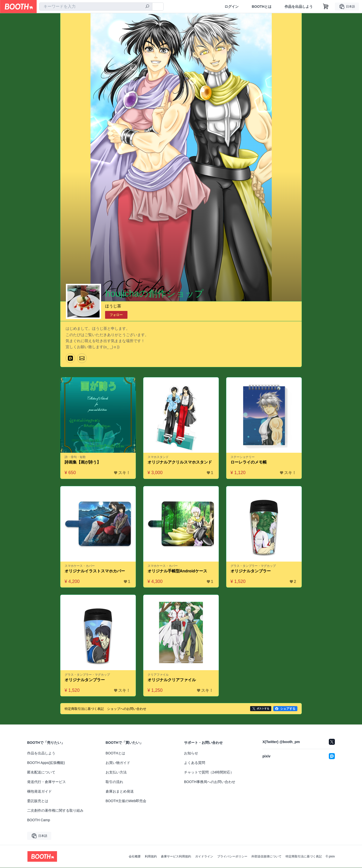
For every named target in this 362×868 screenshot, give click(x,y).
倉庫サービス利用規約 (176, 857)
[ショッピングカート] (326, 7)
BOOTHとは (262, 7)
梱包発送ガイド (39, 792)
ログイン (232, 7)
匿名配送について (41, 772)
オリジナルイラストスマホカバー (95, 571)
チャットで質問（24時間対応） (209, 772)
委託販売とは (38, 801)
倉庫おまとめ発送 (120, 792)
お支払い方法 (116, 772)
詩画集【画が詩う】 (83, 462)
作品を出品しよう (299, 7)
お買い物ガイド (118, 763)
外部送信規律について (266, 857)
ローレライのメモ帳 (249, 462)
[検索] (147, 7)
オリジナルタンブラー (251, 571)
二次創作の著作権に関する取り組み (55, 811)
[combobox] (96, 7)
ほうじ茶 (113, 306)
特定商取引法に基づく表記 (304, 857)
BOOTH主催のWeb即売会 (126, 801)
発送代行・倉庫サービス (47, 782)
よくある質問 (195, 763)
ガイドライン (204, 857)
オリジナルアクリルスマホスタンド (180, 462)
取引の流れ (114, 782)
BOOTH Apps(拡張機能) (46, 763)
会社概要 (135, 857)
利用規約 (151, 857)
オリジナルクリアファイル (172, 680)
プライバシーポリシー (232, 857)
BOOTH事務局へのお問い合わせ (210, 782)
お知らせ (191, 753)
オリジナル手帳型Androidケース (177, 571)
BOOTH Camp (39, 820)
